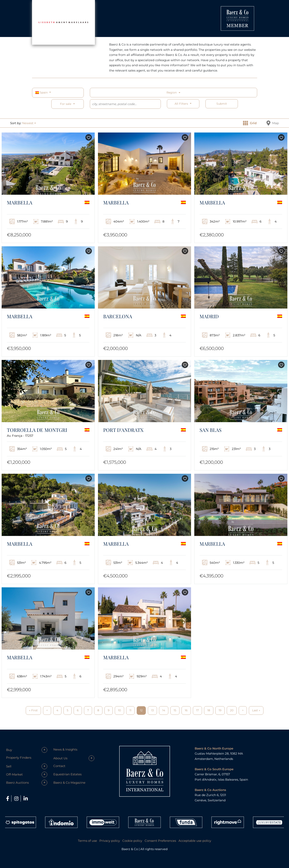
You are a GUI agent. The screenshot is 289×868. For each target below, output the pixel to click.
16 (186, 710)
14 (164, 710)
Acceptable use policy (195, 841)
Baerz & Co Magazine (69, 783)
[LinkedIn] (26, 799)
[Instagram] (17, 799)
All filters (182, 104)
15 (175, 710)
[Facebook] (8, 799)
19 (220, 710)
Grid (250, 123)
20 (232, 710)
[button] (29, 123)
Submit (222, 104)
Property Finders (19, 758)
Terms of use (87, 841)
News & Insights (65, 749)
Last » (256, 710)
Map (273, 123)
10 (119, 710)
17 (197, 710)
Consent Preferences (160, 841)
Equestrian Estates (67, 774)
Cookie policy (132, 841)
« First (33, 710)
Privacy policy (110, 841)
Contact (59, 766)
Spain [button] (42, 92)
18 (209, 710)
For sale (66, 104)
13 (152, 710)
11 (130, 710)
